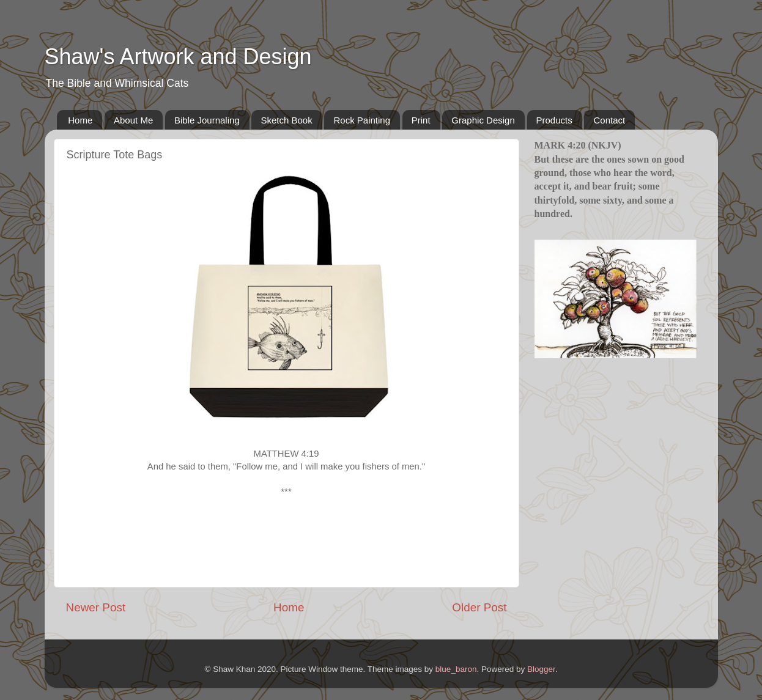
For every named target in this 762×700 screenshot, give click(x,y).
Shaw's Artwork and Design (178, 57)
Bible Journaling (207, 120)
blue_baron (456, 669)
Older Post (479, 607)
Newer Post (96, 607)
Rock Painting (362, 120)
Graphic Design (483, 120)
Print (421, 120)
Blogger (541, 669)
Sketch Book (286, 120)
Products (554, 120)
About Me (133, 120)
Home (80, 120)
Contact (609, 120)
